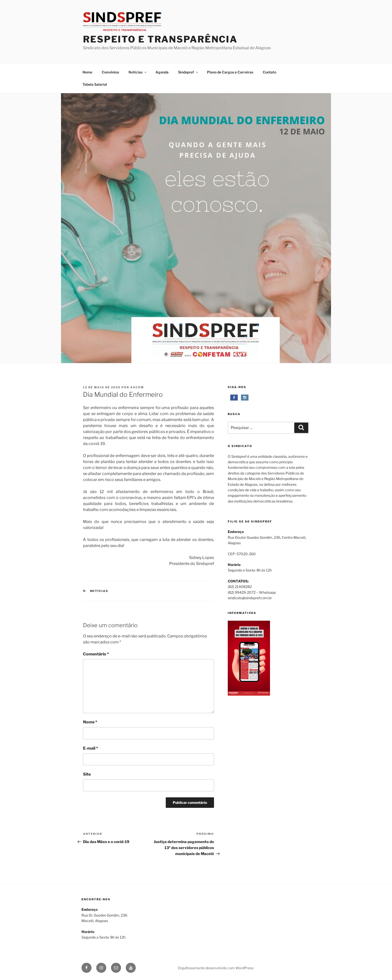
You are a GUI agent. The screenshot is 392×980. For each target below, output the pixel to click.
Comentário (96, 654)
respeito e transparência (160, 39)
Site (87, 774)
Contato (269, 72)
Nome (90, 722)
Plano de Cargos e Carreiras (230, 72)
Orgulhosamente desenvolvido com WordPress (216, 968)
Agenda (162, 72)
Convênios (110, 72)
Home (87, 72)
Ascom (137, 387)
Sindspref (188, 72)
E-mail (90, 748)
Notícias (138, 72)
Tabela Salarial (95, 84)
